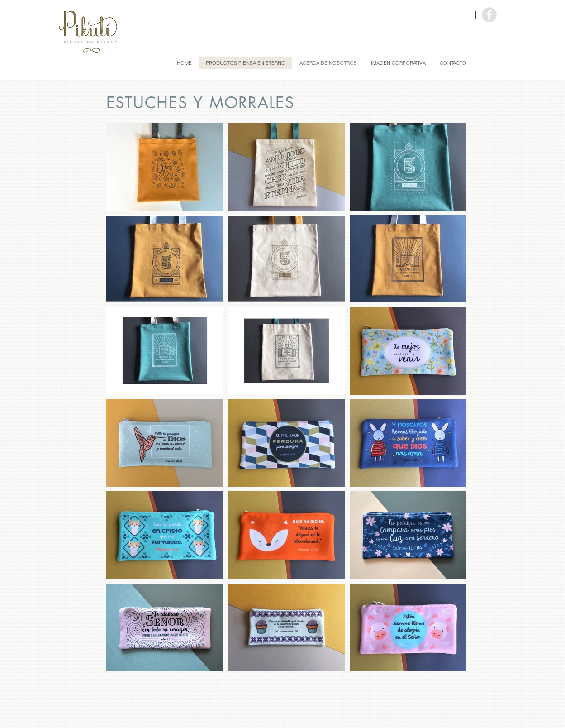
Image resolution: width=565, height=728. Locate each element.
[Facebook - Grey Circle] (489, 15)
